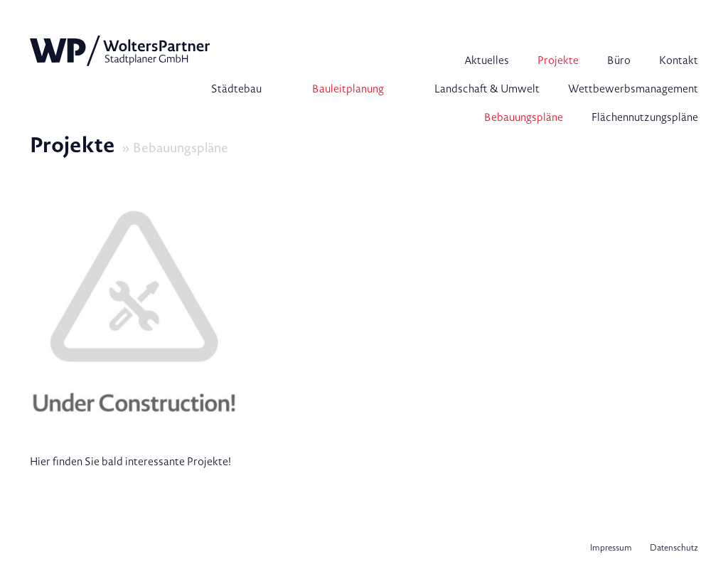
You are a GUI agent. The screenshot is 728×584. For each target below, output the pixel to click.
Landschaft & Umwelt (487, 89)
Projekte (558, 60)
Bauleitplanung (348, 89)
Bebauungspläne (524, 117)
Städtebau (236, 89)
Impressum (611, 548)
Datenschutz (674, 548)
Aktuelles (487, 60)
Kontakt (679, 60)
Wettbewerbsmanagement (633, 89)
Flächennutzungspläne (645, 117)
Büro (619, 60)
